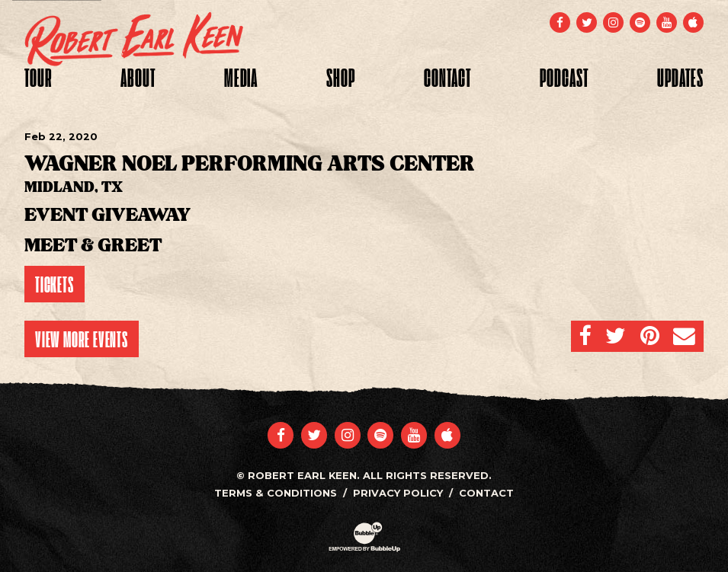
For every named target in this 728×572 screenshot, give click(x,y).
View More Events (82, 339)
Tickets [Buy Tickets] (55, 284)
